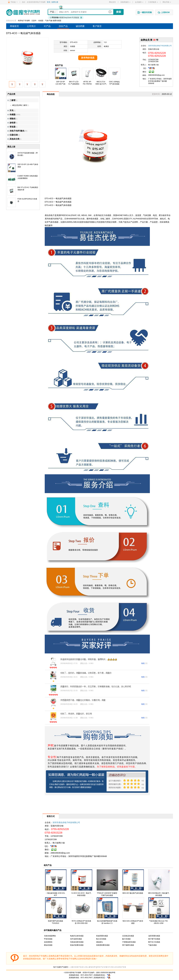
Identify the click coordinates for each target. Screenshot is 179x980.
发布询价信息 (88, 58)
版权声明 (112, 973)
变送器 (11, 127)
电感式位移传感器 (77, 936)
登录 (48, 2)
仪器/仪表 (13, 135)
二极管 (11, 100)
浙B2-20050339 (102, 973)
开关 (10, 110)
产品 (52, 12)
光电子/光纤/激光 (16, 131)
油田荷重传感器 (154, 936)
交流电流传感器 (128, 936)
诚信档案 (80, 26)
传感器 (41, 21)
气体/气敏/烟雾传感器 (53, 21)
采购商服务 (125, 2)
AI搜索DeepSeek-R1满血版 (66, 18)
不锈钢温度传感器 (129, 942)
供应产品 (63, 26)
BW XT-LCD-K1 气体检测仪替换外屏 (74, 84)
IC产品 (47, 26)
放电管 (11, 123)
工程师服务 (153, 2)
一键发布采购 (145, 12)
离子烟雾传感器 (128, 945)
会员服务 (139, 2)
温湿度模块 (48, 942)
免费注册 (55, 2)
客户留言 (97, 26)
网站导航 (167, 2)
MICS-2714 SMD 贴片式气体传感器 (101, 84)
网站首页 (112, 2)
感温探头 (100, 942)
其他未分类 (13, 139)
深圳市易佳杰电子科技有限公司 (160, 46)
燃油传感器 (48, 945)
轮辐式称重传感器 (77, 945)
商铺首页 (14, 26)
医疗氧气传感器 (154, 939)
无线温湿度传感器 (77, 942)
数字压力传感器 (154, 942)
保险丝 (11, 119)
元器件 (34, 21)
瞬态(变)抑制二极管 (20, 105)
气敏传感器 (153, 945)
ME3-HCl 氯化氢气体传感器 (133, 893)
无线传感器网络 (50, 936)
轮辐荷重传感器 (102, 936)
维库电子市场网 (24, 21)
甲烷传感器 (48, 939)
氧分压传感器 (101, 939)
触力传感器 (126, 939)
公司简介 (31, 26)
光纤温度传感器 (76, 939)
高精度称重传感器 (103, 945)
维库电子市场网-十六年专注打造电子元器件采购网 (23, 12)
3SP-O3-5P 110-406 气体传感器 (60, 84)
